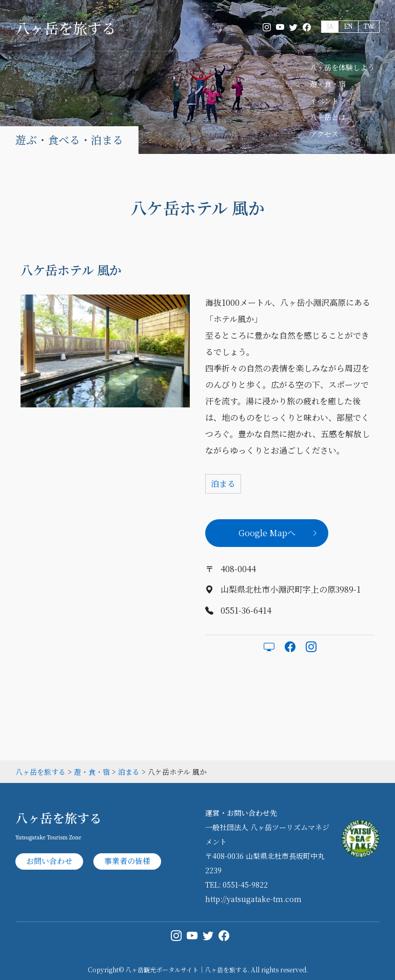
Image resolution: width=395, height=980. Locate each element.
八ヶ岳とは (328, 117)
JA (330, 26)
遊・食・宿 (328, 84)
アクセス (324, 134)
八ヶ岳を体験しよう (342, 67)
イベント (324, 101)
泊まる (223, 484)
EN (348, 26)
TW (369, 26)
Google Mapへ (267, 533)
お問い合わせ (49, 861)
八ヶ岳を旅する (66, 28)
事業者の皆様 (127, 861)
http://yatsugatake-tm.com (253, 899)
